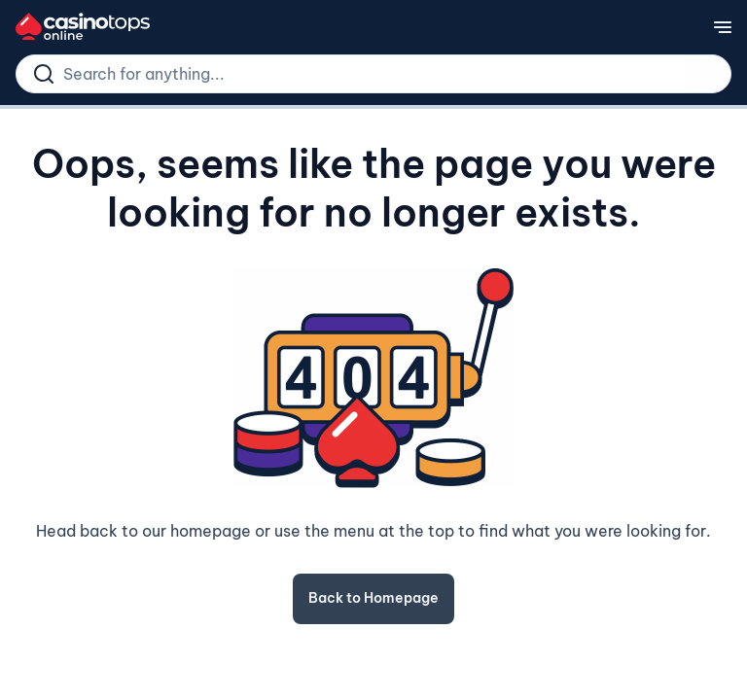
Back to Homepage (373, 598)
